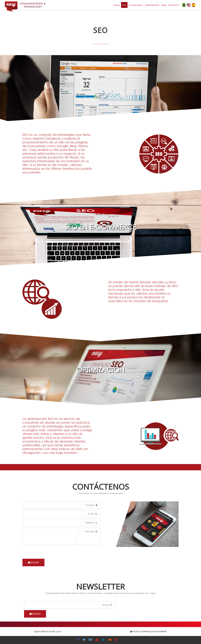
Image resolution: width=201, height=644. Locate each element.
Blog (164, 5)
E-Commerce (136, 5)
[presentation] (46, 553)
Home (117, 5)
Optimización (152, 5)
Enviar (33, 562)
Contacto (174, 5)
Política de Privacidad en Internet (149, 632)
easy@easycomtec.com (49, 632)
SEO (124, 5)
